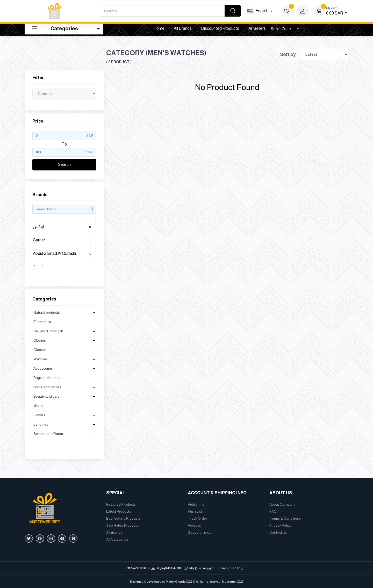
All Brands (183, 28)
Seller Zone (281, 29)
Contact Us (278, 532)
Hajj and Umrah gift (48, 331)
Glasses (40, 350)
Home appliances (47, 387)
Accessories (43, 368)
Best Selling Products (123, 518)
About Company (282, 504)
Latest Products (119, 511)
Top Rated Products (122, 525)
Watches (41, 359)
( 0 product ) (119, 62)
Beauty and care (46, 396)
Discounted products (220, 28)
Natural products (47, 312)
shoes (38, 406)
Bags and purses (47, 378)
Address (194, 525)
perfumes (41, 424)
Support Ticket (200, 532)
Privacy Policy (280, 525)
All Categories (117, 539)
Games (39, 415)
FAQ (273, 511)
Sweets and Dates (48, 434)
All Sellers (257, 28)
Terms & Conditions (285, 518)
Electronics (42, 322)
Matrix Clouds (176, 582)
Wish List (195, 511)
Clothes (40, 340)
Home (159, 28)
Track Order (197, 518)
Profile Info (196, 504)
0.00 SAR (336, 10)
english (258, 11)
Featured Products (121, 504)
